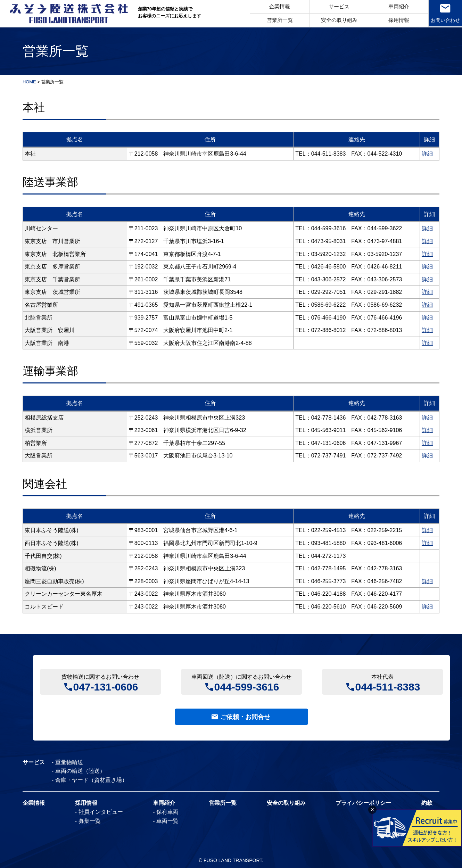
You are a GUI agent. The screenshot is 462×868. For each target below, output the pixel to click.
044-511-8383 (388, 686)
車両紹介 (397, 7)
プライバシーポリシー (363, 803)
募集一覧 (90, 821)
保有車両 (167, 812)
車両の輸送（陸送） (80, 771)
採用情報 (397, 20)
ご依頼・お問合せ (245, 717)
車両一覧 (167, 821)
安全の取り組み (338, 20)
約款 (427, 803)
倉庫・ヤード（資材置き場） (91, 780)
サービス (338, 7)
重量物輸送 (69, 762)
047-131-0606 (106, 686)
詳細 (427, 154)
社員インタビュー (101, 812)
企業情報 (278, 7)
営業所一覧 (278, 20)
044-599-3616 (247, 686)
